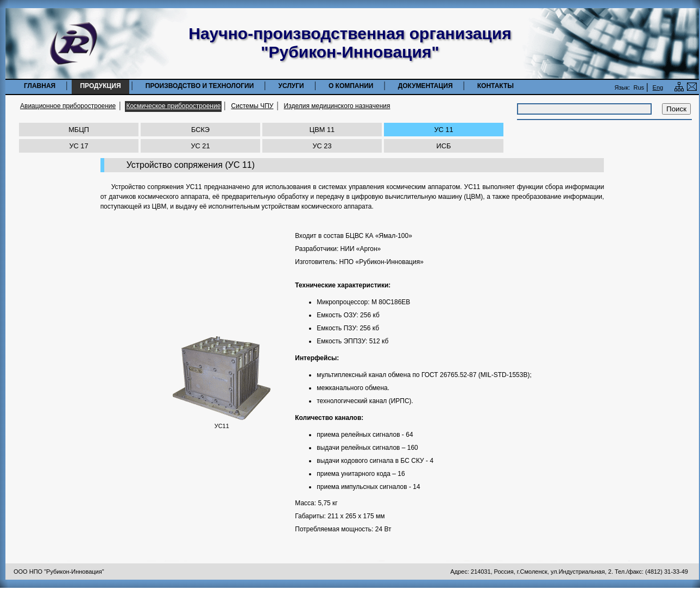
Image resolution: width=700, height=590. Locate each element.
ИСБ (444, 146)
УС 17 (78, 146)
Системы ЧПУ (253, 106)
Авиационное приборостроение (68, 106)
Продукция (100, 86)
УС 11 (443, 130)
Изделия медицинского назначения (337, 106)
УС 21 (200, 146)
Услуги (291, 86)
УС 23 (322, 146)
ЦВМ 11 (322, 130)
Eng (658, 87)
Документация (425, 86)
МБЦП (79, 130)
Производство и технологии (200, 86)
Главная (40, 86)
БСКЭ (200, 130)
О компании (351, 86)
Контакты (496, 86)
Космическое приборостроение (173, 106)
